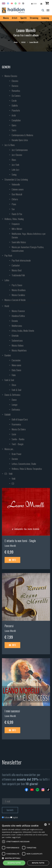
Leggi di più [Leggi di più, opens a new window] (16, 837)
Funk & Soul (9, 380)
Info (12, 560)
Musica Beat (17, 270)
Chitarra (15, 199)
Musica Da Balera (19, 429)
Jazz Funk (15, 165)
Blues (14, 160)
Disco (14, 385)
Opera (14, 125)
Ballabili (7, 414)
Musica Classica (11, 76)
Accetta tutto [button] (14, 863)
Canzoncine (16, 360)
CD (13, 484)
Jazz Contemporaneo (20, 150)
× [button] (49, 824)
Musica (6, 18)
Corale (14, 101)
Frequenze (16, 224)
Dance (14, 400)
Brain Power (17, 454)
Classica (15, 81)
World (7, 306)
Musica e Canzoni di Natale (15, 300)
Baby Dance (16, 370)
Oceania (15, 321)
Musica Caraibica (18, 295)
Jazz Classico (17, 155)
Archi (14, 115)
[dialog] (26, 845)
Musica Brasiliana (19, 290)
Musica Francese (18, 311)
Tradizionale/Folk (18, 275)
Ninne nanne (16, 365)
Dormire (15, 459)
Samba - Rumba (18, 439)
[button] (26, 858)
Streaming (34, 18)
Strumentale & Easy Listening (16, 179)
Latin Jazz (15, 170)
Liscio (14, 434)
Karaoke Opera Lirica (20, 140)
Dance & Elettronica (12, 395)
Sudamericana (17, 341)
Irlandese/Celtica (18, 316)
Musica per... (9, 449)
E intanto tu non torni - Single (20, 541)
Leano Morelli (10, 546)
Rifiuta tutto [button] (38, 863)
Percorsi (9, 626)
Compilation (16, 120)
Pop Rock (8, 256)
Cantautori (16, 265)
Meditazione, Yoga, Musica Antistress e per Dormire (29, 236)
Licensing (45, 18)
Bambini (8, 355)
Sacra (14, 130)
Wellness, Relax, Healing (14, 219)
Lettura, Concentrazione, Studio (24, 464)
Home (16, 42)
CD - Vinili (8, 474)
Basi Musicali (17, 194)
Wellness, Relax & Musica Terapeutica (27, 469)
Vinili (13, 479)
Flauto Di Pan (17, 214)
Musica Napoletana (19, 350)
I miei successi (12, 711)
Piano (14, 204)
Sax (13, 209)
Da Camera (16, 96)
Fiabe (14, 375)
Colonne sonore (18, 189)
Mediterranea (17, 326)
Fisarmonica (16, 424)
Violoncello (16, 184)
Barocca (15, 86)
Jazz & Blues (10, 145)
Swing (14, 175)
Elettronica (16, 410)
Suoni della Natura (19, 242)
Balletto (15, 105)
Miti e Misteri (17, 229)
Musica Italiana (18, 345)
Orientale (15, 336)
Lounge (15, 405)
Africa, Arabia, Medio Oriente (23, 331)
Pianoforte (16, 110)
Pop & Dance (17, 285)
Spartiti (24, 18)
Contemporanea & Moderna (22, 135)
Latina (7, 280)
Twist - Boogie (18, 444)
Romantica (16, 91)
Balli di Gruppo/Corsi (20, 419)
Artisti (15, 18)
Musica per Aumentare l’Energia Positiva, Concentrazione (28, 249)
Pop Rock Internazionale (21, 260)
